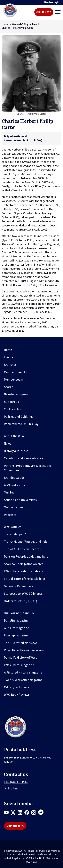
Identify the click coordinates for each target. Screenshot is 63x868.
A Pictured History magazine (23, 672)
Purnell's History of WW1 (20, 658)
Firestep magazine (16, 635)
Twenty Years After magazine (23, 680)
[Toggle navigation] (58, 12)
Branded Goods (14, 478)
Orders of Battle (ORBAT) (21, 601)
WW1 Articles (13, 527)
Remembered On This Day (21, 424)
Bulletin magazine (16, 621)
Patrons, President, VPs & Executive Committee (28, 468)
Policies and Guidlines (19, 417)
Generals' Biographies (24, 24)
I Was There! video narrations (23, 571)
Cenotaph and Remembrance (24, 458)
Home (5, 24)
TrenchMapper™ (15, 534)
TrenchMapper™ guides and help (26, 542)
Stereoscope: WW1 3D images (23, 594)
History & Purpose (16, 451)
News (8, 444)
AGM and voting (14, 485)
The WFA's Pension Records (22, 549)
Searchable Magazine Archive (23, 564)
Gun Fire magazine (16, 628)
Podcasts (10, 515)
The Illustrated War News (21, 643)
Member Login (14, 380)
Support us (11, 402)
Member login (52, 2)
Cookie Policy (13, 409)
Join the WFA (44, 12)
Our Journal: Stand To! (19, 613)
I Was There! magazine (19, 665)
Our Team (11, 492)
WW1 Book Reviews (17, 695)
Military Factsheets (17, 687)
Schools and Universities (20, 500)
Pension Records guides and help (26, 557)
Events (9, 357)
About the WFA (14, 436)
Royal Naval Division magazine (24, 650)
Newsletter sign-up (17, 394)
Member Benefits (15, 372)
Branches (10, 365)
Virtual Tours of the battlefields (25, 579)
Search (9, 387)
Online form (11, 789)
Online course (13, 507)
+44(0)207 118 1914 (16, 782)
